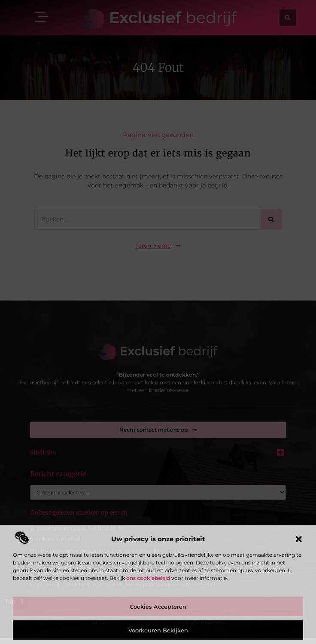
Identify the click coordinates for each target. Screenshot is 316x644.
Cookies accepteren (158, 607)
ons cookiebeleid (148, 578)
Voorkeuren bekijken (158, 630)
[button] (299, 539)
